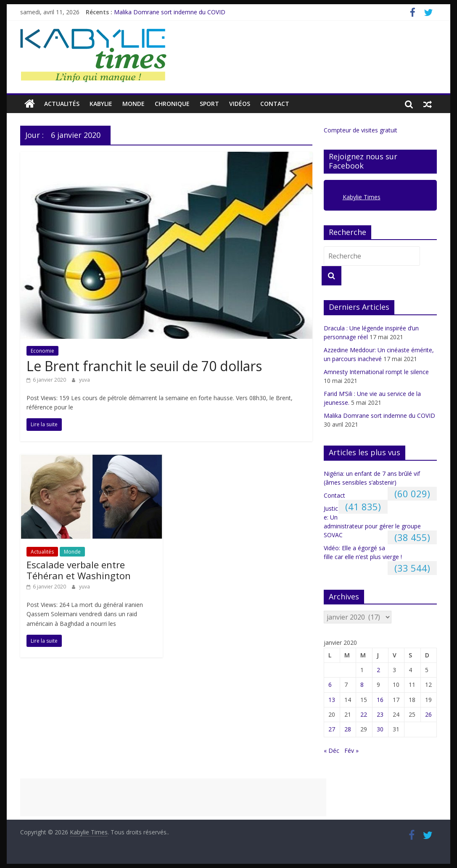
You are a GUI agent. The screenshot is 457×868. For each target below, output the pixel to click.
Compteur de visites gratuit (361, 130)
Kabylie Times (362, 197)
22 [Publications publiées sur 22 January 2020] (364, 714)
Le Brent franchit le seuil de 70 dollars (144, 366)
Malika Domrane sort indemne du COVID (170, 12)
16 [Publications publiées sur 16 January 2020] (380, 700)
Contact (275, 104)
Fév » (351, 751)
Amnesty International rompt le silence (376, 372)
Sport (209, 104)
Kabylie (101, 104)
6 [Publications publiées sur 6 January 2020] (330, 685)
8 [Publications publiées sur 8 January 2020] (362, 685)
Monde (133, 104)
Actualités (62, 104)
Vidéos (240, 104)
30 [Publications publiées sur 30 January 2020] (380, 729)
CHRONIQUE (172, 104)
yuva (85, 380)
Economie (42, 351)
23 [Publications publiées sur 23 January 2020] (380, 714)
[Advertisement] (173, 797)
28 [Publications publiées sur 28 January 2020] (348, 729)
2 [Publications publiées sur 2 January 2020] (378, 670)
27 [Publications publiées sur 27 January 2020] (332, 729)
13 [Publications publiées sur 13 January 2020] (332, 700)
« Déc (332, 751)
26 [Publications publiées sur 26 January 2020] (428, 714)
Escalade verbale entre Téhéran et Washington (79, 570)
